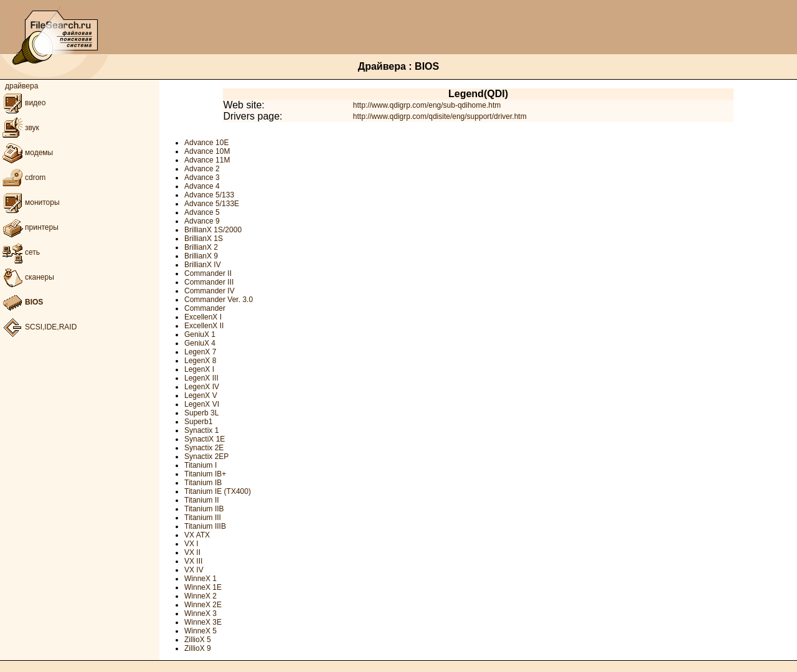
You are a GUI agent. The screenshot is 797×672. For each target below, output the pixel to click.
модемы (26, 153)
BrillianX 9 (201, 256)
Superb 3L (201, 413)
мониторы (30, 202)
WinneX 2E (203, 605)
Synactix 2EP (206, 457)
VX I (191, 544)
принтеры (29, 227)
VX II (192, 552)
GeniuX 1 (200, 334)
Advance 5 (202, 212)
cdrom (23, 177)
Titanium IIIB (205, 526)
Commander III (209, 282)
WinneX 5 (200, 631)
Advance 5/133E (212, 204)
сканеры (27, 277)
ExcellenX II (204, 326)
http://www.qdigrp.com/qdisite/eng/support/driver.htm (440, 116)
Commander (205, 308)
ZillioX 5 (198, 640)
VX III (193, 561)
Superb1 (198, 422)
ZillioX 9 (198, 648)
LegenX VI (202, 404)
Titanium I (200, 465)
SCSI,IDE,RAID (38, 327)
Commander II (208, 273)
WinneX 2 (200, 596)
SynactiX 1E (205, 439)
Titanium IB (203, 483)
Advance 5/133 (209, 195)
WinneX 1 (200, 579)
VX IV (194, 570)
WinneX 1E (203, 587)
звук (20, 128)
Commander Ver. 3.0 (219, 300)
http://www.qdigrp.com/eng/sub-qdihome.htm (427, 105)
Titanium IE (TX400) (218, 491)
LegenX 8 (200, 361)
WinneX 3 (200, 613)
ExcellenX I (203, 317)
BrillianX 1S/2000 (213, 230)
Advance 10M (207, 151)
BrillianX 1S (204, 239)
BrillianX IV (203, 265)
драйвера (21, 86)
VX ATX (197, 535)
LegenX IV (202, 387)
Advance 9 (202, 221)
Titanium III (203, 518)
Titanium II (202, 500)
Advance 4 (202, 186)
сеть (20, 252)
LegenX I (199, 369)
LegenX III (201, 378)
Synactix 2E (204, 448)
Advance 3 (202, 177)
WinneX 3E (203, 622)
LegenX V (201, 395)
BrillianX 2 (201, 247)
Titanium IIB (204, 509)
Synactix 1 (201, 430)
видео (23, 103)
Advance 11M (207, 160)
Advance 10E (206, 143)
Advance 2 (202, 169)
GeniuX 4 (200, 343)
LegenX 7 (200, 352)
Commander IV (210, 291)
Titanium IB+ (205, 474)
